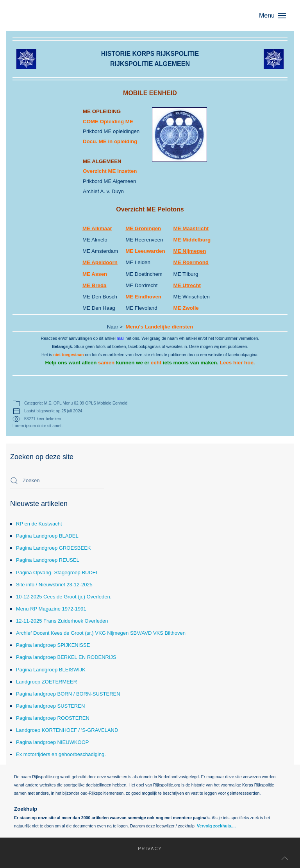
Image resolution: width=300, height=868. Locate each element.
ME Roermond (191, 262)
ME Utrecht (187, 285)
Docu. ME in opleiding (110, 141)
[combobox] (57, 481)
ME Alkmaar (97, 228)
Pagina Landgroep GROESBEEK (54, 548)
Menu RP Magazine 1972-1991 (51, 609)
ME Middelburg (192, 240)
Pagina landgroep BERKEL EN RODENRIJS (66, 657)
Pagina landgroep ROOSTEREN (53, 718)
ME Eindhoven (143, 297)
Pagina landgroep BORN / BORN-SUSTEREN (68, 694)
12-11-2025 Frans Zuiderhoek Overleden (62, 621)
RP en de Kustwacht (39, 524)
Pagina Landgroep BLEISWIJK (51, 670)
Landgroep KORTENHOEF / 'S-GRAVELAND (67, 730)
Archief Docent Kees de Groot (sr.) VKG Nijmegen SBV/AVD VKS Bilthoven (101, 633)
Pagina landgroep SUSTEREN (50, 706)
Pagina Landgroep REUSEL (48, 560)
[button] (276, 16)
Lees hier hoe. (237, 363)
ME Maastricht (191, 228)
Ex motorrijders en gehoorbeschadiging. (61, 754)
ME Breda (94, 285)
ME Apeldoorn (100, 262)
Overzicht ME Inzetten (110, 171)
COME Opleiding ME (108, 122)
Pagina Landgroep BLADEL (47, 536)
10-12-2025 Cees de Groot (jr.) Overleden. (64, 597)
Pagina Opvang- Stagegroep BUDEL (57, 572)
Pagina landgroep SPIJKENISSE (53, 645)
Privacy (146, 848)
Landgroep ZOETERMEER (46, 682)
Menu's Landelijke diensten (160, 327)
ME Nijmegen (190, 251)
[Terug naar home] (49, 16)
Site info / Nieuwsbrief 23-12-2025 (54, 585)
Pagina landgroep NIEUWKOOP (52, 742)
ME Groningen (143, 228)
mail (121, 338)
